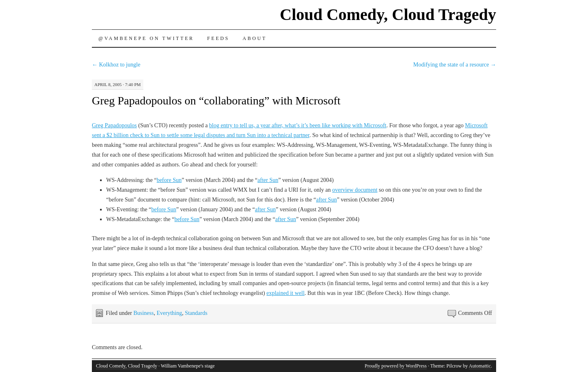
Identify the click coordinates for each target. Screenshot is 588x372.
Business (144, 313)
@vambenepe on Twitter (146, 38)
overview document (355, 190)
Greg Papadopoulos (114, 125)
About (255, 38)
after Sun (268, 180)
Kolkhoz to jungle (116, 65)
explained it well (286, 293)
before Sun (169, 180)
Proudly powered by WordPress (396, 366)
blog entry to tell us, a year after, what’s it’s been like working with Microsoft (298, 125)
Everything (169, 313)
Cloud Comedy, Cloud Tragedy (388, 14)
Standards (196, 313)
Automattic (480, 366)
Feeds (218, 38)
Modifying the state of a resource (455, 65)
